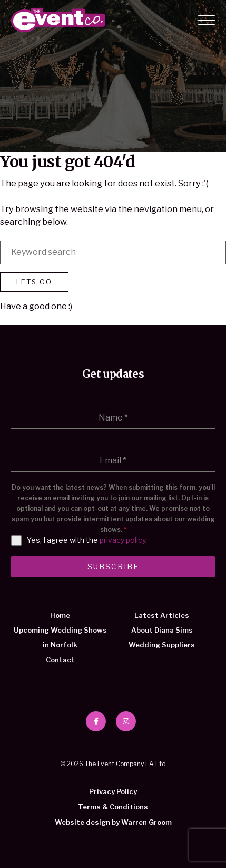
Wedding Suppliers (162, 645)
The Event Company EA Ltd (58, 20)
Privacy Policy (113, 791)
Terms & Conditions (113, 807)
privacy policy (122, 540)
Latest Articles (162, 615)
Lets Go (34, 282)
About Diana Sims (162, 630)
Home (60, 615)
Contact (60, 660)
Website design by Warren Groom (113, 822)
